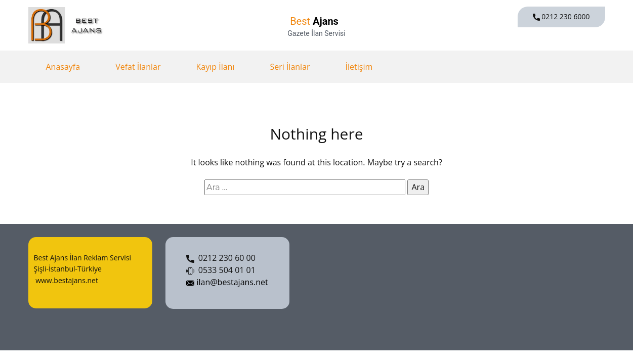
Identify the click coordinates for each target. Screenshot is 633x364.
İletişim (359, 67)
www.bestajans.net (66, 280)
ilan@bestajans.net (227, 283)
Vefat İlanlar (138, 67)
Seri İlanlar (290, 67)
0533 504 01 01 (221, 270)
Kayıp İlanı (215, 67)
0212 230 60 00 (221, 258)
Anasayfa (63, 67)
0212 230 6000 (561, 17)
